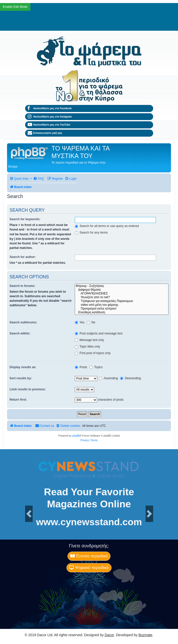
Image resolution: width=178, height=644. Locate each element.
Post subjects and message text (99, 333)
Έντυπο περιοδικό (89, 556)
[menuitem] (38, 179)
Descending (130, 378)
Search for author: (23, 257)
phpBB (76, 436)
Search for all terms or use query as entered (107, 226)
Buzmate (145, 635)
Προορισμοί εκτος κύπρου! (122, 309)
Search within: (20, 333)
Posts (81, 367)
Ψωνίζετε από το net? (122, 297)
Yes (80, 322)
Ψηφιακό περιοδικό (89, 568)
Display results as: (23, 367)
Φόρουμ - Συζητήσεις (122, 286)
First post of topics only (93, 353)
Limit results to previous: (28, 389)
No (91, 322)
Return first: (18, 400)
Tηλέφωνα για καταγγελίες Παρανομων (122, 301)
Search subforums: (23, 322)
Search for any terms (91, 233)
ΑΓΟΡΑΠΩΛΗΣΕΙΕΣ (122, 294)
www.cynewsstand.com (89, 522)
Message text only (90, 340)
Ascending (108, 378)
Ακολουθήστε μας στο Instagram (50, 117)
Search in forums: (22, 286)
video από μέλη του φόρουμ (122, 305)
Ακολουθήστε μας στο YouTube (49, 125)
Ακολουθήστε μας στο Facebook (50, 108)
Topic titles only (87, 347)
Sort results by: (21, 378)
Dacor (109, 635)
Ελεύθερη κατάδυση (122, 312)
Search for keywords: (25, 219)
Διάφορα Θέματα (122, 290)
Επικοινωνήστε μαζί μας (45, 133)
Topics (96, 367)
